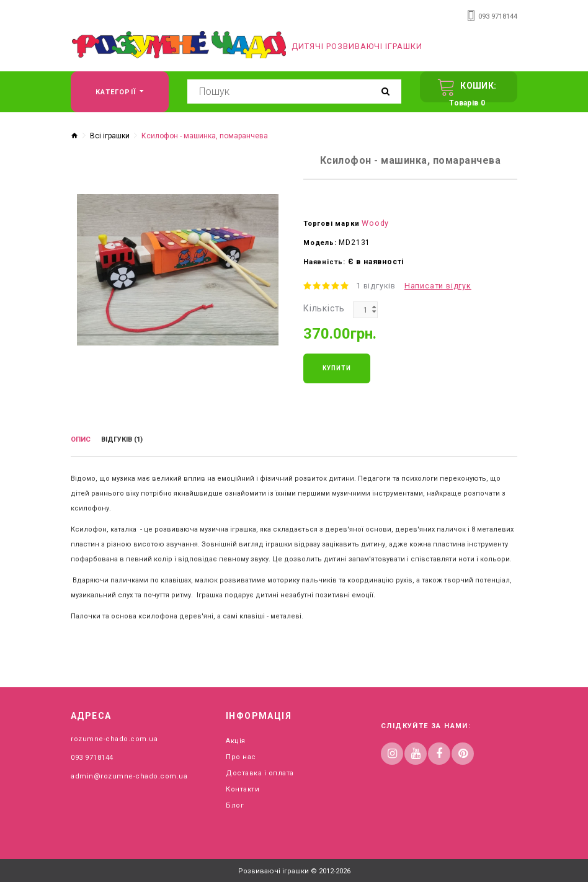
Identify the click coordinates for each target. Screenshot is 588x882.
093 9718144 (498, 16)
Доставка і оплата (260, 768)
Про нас (241, 752)
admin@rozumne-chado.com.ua (129, 771)
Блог (235, 800)
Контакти (243, 784)
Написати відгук (434, 284)
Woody (374, 222)
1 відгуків (375, 284)
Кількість (324, 306)
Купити (337, 366)
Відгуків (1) (122, 438)
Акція (236, 736)
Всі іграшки (110, 135)
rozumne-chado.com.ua (114, 734)
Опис (81, 438)
